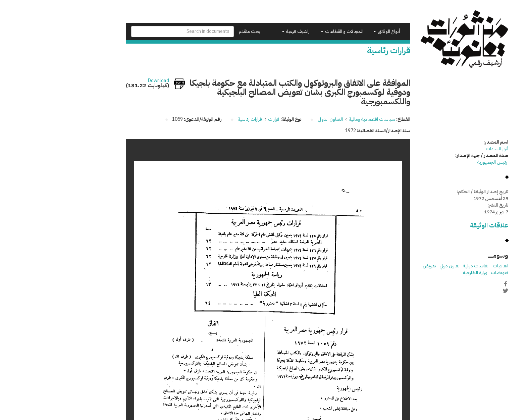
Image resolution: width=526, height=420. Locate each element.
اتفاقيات (446, 266)
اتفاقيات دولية (422, 266)
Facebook (452, 284)
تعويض (375, 266)
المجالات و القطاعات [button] (288, 31)
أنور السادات (443, 149)
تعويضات (445, 273)
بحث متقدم (196, 31)
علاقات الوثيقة (435, 225)
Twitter (452, 291)
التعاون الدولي (276, 119)
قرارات (220, 119)
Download (104, 81)
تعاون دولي (396, 266)
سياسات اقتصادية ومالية (318, 119)
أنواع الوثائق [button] (333, 31)
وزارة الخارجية (421, 273)
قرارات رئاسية (196, 119)
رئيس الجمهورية (439, 162)
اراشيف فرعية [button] (242, 31)
